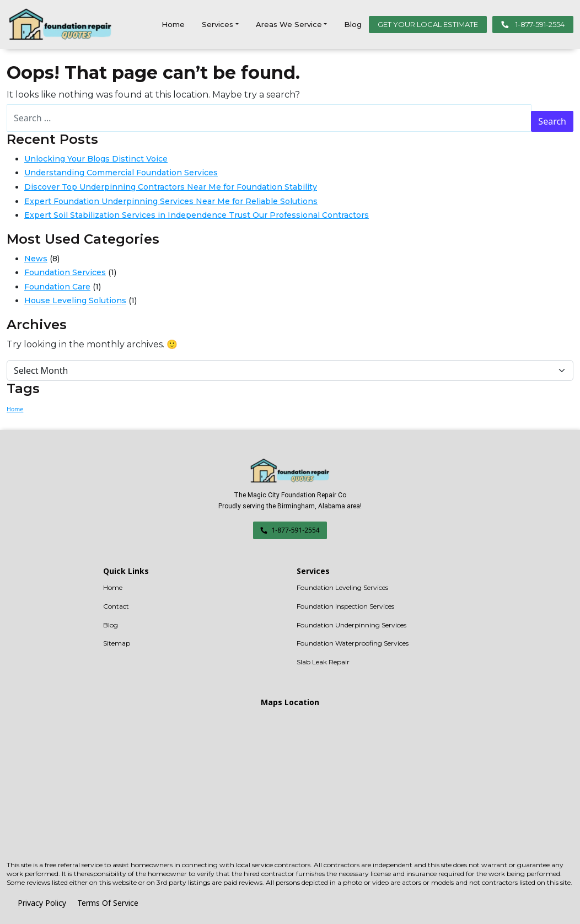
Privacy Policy (42, 903)
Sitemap (117, 643)
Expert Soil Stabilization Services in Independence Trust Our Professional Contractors (197, 215)
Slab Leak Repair (323, 662)
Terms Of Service (108, 903)
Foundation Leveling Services (342, 587)
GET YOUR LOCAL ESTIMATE (428, 24)
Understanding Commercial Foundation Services (121, 173)
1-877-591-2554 (533, 24)
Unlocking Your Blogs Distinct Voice (96, 159)
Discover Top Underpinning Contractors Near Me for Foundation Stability (171, 187)
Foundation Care (57, 287)
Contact (116, 606)
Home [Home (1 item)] (15, 409)
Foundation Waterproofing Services (353, 643)
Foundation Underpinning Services (351, 625)
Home (173, 24)
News (36, 259)
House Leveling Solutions (75, 300)
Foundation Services (65, 272)
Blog (353, 24)
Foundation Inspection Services (345, 606)
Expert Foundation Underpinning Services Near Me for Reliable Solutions (171, 201)
